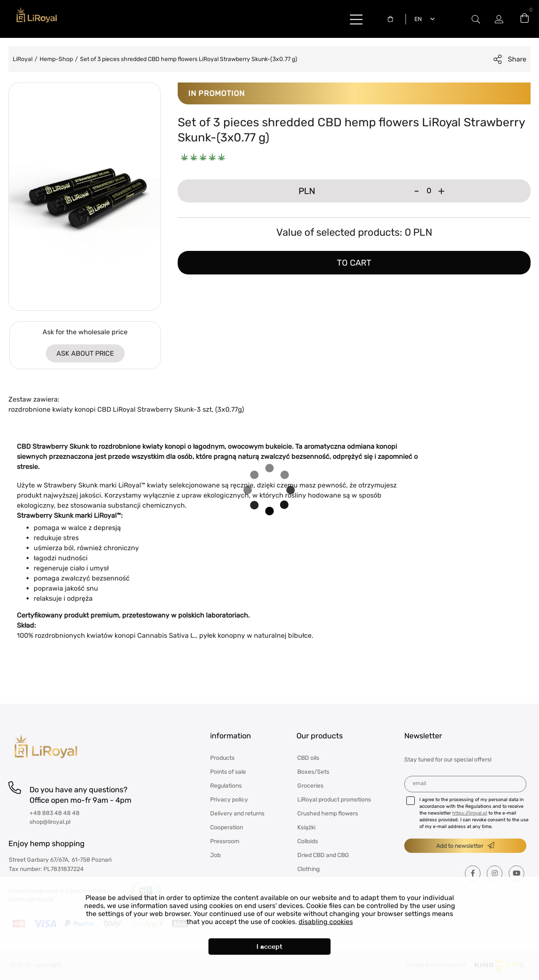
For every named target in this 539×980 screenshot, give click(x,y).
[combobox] (392, 19)
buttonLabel (356, 19)
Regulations (226, 786)
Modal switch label (476, 19)
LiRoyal (23, 59)
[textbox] (392, 19)
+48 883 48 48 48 (55, 813)
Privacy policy (229, 800)
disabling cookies (326, 922)
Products (222, 758)
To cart (354, 263)
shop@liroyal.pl (50, 822)
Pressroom (225, 841)
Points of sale (228, 772)
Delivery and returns (237, 814)
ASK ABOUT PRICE (85, 353)
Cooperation (227, 827)
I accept (269, 947)
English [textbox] (416, 19)
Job (215, 855)
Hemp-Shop (56, 59)
